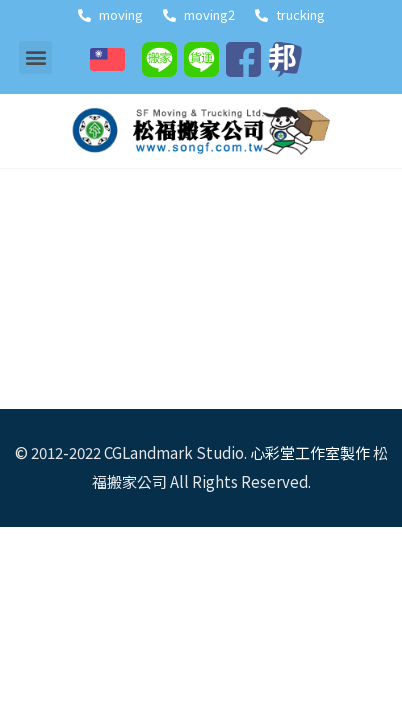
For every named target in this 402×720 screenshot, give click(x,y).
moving (110, 14)
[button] (35, 57)
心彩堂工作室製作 (310, 452)
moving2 (199, 14)
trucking (290, 14)
